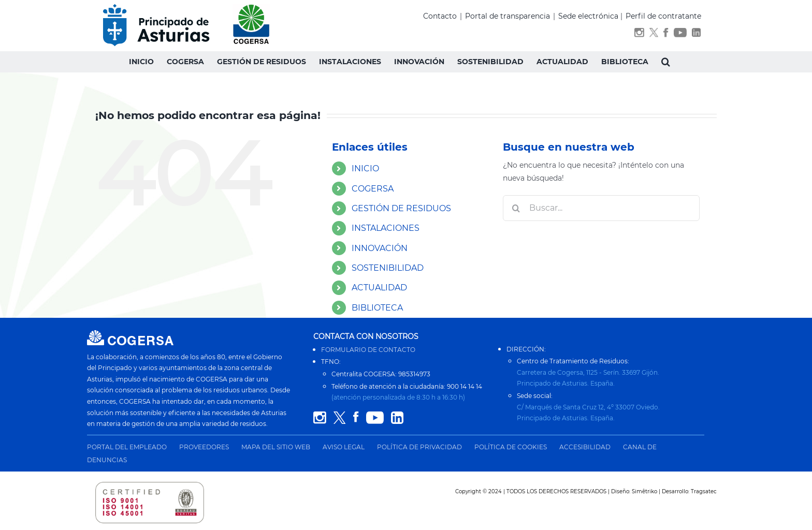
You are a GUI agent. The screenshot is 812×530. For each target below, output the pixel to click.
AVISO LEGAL (344, 447)
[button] (666, 62)
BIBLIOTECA (377, 308)
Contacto (440, 16)
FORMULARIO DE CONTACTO (368, 350)
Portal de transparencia (508, 16)
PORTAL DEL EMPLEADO (127, 447)
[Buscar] (516, 208)
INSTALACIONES (386, 228)
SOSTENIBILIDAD (388, 268)
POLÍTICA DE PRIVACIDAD (419, 447)
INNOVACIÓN (380, 248)
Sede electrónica (588, 16)
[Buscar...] (601, 208)
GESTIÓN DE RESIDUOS (401, 208)
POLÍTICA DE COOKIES (511, 447)
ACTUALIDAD (379, 288)
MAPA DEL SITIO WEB (276, 447)
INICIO (365, 168)
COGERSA (373, 189)
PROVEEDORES (204, 447)
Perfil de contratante (663, 16)
